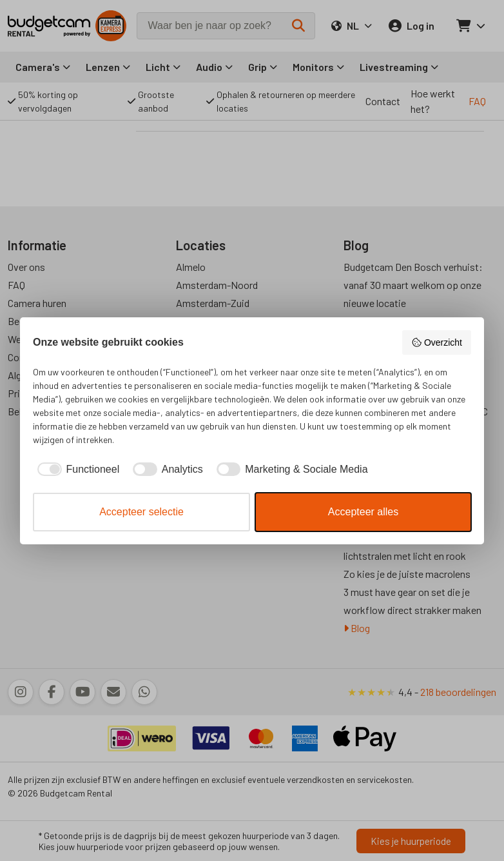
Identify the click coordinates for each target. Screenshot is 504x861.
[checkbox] (76, 470)
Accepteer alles (363, 512)
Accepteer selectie (141, 512)
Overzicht (437, 342)
